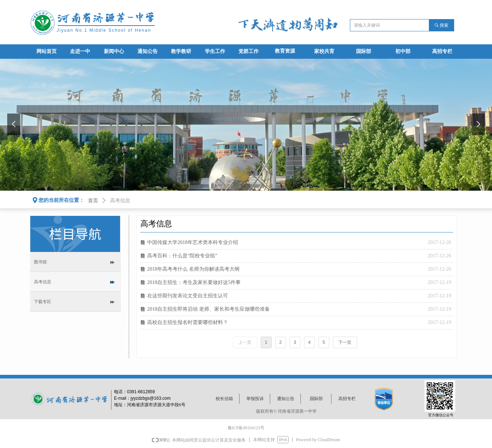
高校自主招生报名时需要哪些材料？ (188, 322)
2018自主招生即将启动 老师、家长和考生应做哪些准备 (208, 309)
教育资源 (285, 51)
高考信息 (120, 201)
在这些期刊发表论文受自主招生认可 (188, 296)
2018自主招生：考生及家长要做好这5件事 (194, 282)
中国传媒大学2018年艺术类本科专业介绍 (193, 242)
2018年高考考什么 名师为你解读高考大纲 (193, 269)
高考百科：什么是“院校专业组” (182, 256)
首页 (93, 201)
